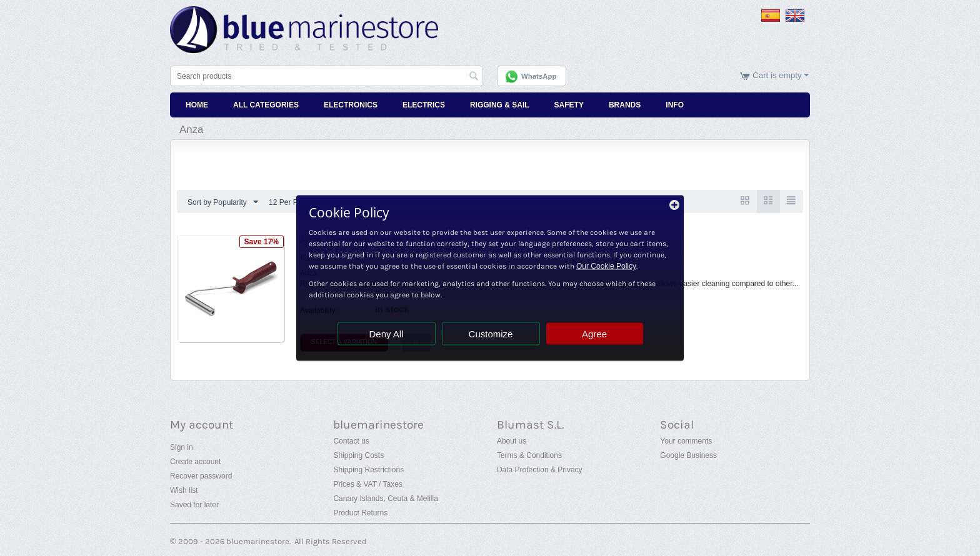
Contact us (351, 441)
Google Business (688, 455)
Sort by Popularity (223, 202)
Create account (195, 462)
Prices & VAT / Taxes (367, 484)
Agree (594, 334)
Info (675, 105)
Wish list (184, 490)
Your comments (686, 441)
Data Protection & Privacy (540, 470)
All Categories (266, 105)
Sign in (182, 447)
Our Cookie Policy (606, 266)
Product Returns (360, 513)
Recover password (201, 476)
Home (197, 105)
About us (512, 441)
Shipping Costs (358, 455)
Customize (491, 334)
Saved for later (194, 505)
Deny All (386, 334)
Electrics (424, 105)
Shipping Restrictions (368, 470)
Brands (625, 105)
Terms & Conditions (529, 455)
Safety (569, 105)
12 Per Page (295, 202)
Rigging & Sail (500, 105)
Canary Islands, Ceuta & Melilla (385, 499)
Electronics (351, 105)
